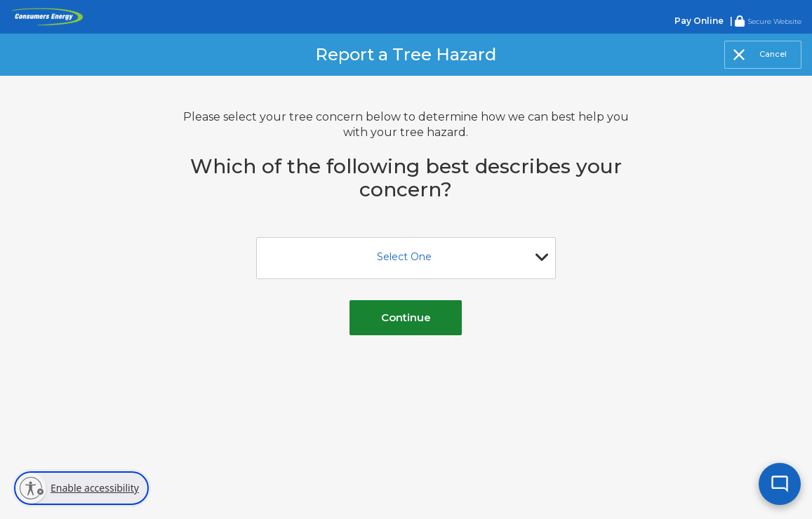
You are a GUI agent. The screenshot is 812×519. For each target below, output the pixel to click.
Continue (406, 317)
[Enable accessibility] (81, 488)
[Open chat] (777, 484)
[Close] (763, 55)
